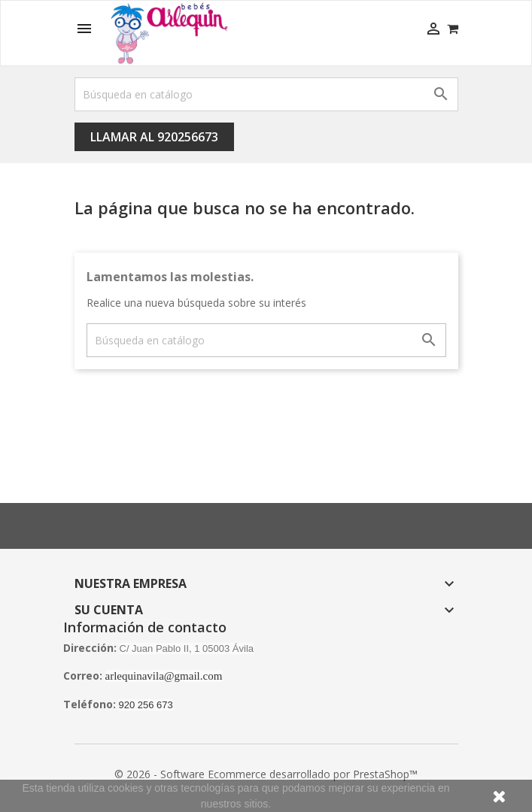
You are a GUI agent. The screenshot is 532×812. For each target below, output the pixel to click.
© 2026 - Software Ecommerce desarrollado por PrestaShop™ (266, 774)
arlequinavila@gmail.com (164, 676)
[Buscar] (266, 94)
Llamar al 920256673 (154, 137)
